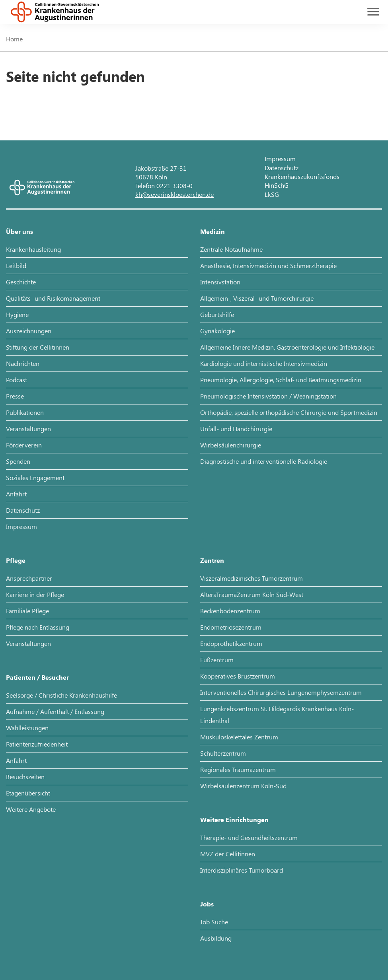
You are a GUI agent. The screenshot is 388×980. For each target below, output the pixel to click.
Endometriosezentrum (231, 627)
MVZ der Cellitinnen (228, 854)
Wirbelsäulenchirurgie (231, 445)
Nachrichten (23, 363)
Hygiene (17, 314)
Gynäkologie (217, 331)
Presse (15, 396)
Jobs (207, 904)
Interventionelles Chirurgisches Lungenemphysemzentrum (281, 692)
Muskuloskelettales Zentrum (239, 737)
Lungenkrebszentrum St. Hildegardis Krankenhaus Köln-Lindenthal (277, 715)
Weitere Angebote (31, 809)
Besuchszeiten (25, 777)
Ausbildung (216, 938)
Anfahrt (16, 494)
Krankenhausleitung (33, 249)
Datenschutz (282, 168)
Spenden (18, 461)
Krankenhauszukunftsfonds (302, 176)
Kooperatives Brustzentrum (238, 676)
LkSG (272, 194)
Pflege (16, 560)
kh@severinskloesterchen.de (175, 194)
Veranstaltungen (28, 429)
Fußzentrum (217, 660)
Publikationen (25, 412)
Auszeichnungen (29, 331)
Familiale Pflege (27, 611)
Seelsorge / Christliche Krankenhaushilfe (61, 695)
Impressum (280, 158)
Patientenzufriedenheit (37, 744)
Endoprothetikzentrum (231, 643)
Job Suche (214, 922)
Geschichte (21, 282)
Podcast (17, 380)
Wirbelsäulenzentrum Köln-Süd (243, 786)
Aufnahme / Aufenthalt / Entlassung (55, 711)
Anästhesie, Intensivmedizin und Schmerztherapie (268, 265)
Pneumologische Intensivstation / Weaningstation (268, 396)
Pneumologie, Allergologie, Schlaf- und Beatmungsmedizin (281, 380)
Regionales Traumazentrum (238, 769)
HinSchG (277, 185)
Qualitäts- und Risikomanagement (53, 298)
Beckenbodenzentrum (230, 611)
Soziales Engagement (35, 477)
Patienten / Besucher (37, 677)
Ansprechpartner (29, 578)
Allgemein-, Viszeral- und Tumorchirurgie (257, 298)
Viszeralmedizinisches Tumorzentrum (252, 578)
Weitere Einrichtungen (234, 820)
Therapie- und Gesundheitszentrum (249, 837)
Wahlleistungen (27, 728)
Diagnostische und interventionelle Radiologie (264, 461)
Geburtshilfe (217, 314)
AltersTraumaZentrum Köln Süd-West (252, 594)
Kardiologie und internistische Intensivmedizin (264, 363)
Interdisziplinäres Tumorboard (242, 870)
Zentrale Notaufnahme (231, 249)
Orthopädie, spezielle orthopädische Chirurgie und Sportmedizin (289, 412)
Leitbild (16, 265)
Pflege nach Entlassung (38, 627)
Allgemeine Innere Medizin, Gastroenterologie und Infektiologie (287, 347)
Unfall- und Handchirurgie (236, 429)
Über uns (19, 231)
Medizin (213, 231)
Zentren (212, 560)
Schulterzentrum (223, 753)
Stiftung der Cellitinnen (38, 347)
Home (14, 39)
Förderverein (24, 445)
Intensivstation (220, 282)
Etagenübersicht (28, 793)
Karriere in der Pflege (35, 594)
